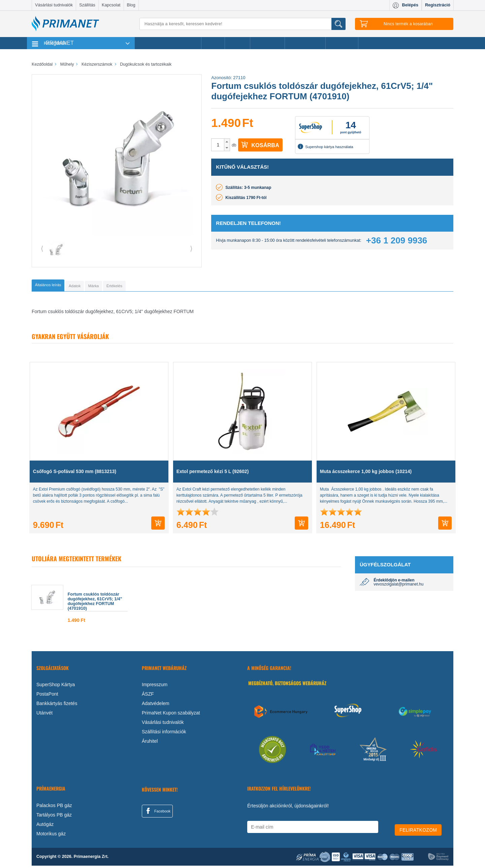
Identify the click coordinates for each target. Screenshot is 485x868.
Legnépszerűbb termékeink (168, 43)
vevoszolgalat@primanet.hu (398, 587)
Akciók (213, 43)
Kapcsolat (111, 5)
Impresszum (155, 687)
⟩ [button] (191, 248)
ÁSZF (148, 696)
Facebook (157, 813)
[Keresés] (243, 24)
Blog (131, 5)
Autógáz (45, 826)
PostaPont (47, 696)
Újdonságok (267, 43)
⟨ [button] (42, 248)
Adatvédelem (156, 706)
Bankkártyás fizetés (57, 706)
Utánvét (44, 715)
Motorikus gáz (51, 836)
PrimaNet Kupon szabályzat (171, 715)
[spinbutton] (218, 145)
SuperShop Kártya (56, 687)
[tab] (59, 287)
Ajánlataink (342, 43)
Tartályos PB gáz (54, 817)
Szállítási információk (164, 734)
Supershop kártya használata (325, 146)
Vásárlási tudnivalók (54, 5)
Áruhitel (150, 743)
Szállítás (87, 5)
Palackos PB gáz (54, 807)
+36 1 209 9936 (397, 240)
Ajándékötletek (305, 43)
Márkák (237, 43)
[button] (227, 142)
